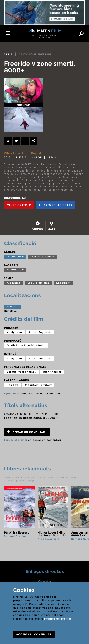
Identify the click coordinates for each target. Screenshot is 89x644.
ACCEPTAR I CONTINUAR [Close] (34, 634)
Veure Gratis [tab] (19, 205)
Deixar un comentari (27, 432)
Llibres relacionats (56, 205)
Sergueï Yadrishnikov (21, 372)
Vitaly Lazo (12, 153)
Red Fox (12, 385)
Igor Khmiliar (52, 372)
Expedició (63, 283)
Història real (15, 270)
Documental (15, 256)
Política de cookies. (58, 619)
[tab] (38, 226)
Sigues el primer (16, 440)
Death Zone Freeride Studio (26, 345)
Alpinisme (14, 283)
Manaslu (13, 307)
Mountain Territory (38, 385)
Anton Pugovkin (33, 153)
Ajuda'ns (10, 393)
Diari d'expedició (42, 256)
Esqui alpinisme (38, 283)
